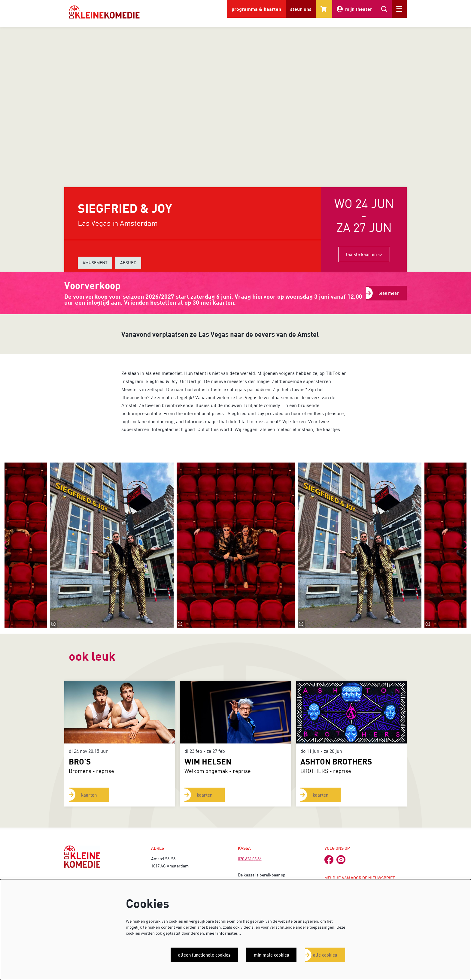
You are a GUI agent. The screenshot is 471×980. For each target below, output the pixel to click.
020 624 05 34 (250, 859)
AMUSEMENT (95, 262)
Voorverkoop (92, 285)
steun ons (301, 9)
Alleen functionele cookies (203, 955)
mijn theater (354, 9)
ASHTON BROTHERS (336, 761)
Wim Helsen (208, 761)
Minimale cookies (271, 955)
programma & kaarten (256, 9)
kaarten (89, 795)
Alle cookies (325, 955)
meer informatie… (223, 933)
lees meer (389, 293)
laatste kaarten (364, 254)
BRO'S (80, 761)
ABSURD (128, 262)
